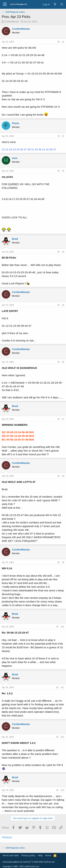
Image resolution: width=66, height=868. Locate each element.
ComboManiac (12, 22)
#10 (62, 627)
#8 (63, 476)
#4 (63, 252)
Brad (15, 239)
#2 (63, 136)
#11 (62, 687)
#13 (62, 790)
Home (48, 855)
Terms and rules (11, 855)
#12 (62, 737)
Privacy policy (28, 855)
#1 (63, 42)
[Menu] (5, 4)
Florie (16, 123)
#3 (63, 171)
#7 (63, 419)
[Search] (62, 4)
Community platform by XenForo (29, 862)
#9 (63, 562)
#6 (63, 362)
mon (15, 158)
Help (40, 855)
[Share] (59, 42)
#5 (63, 305)
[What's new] (55, 4)
